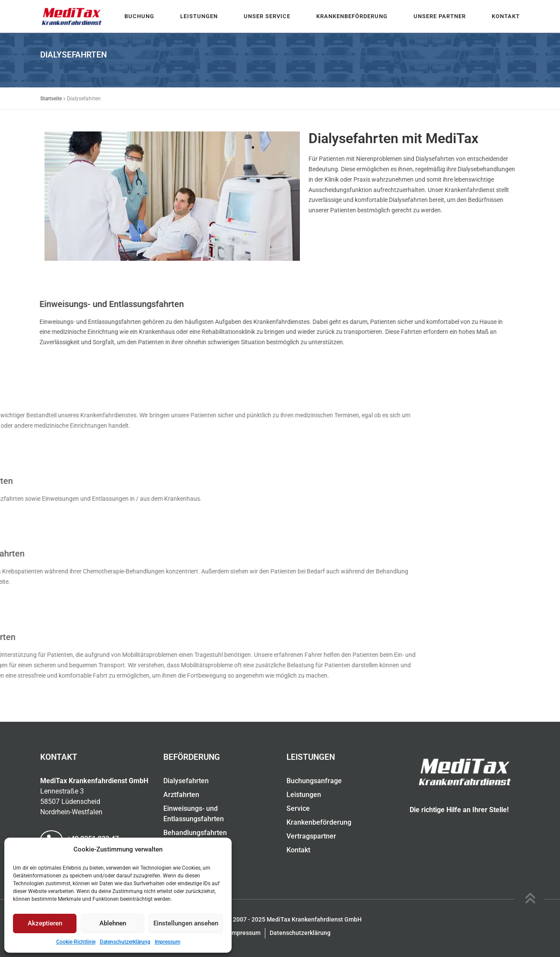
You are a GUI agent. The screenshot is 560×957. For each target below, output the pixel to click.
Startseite (51, 99)
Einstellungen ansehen (186, 923)
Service (298, 808)
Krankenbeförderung (352, 16)
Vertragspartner (311, 836)
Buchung (139, 16)
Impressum (167, 942)
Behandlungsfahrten (195, 833)
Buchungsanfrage (314, 781)
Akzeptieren (45, 923)
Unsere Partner (440, 16)
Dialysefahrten (186, 781)
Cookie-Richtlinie (76, 942)
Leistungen (199, 16)
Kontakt (506, 16)
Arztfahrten (181, 795)
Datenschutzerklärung (125, 942)
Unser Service (267, 16)
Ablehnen (113, 923)
